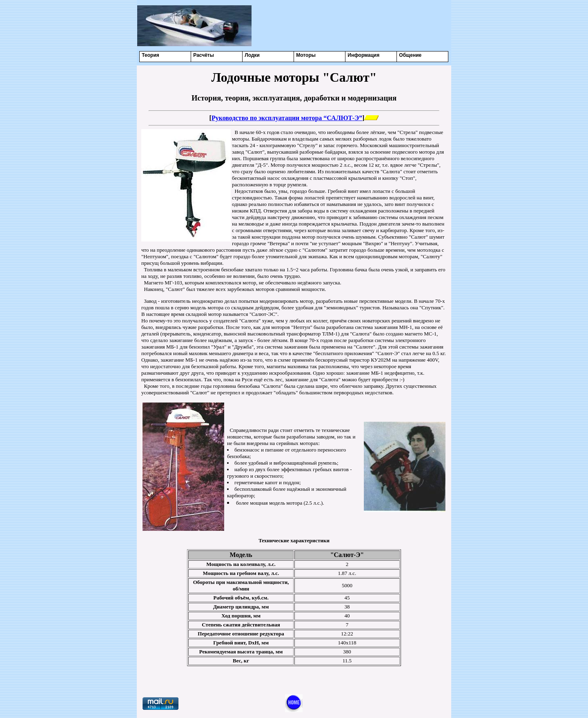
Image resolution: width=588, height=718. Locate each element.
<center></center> (352, 26)
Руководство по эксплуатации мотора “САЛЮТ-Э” (287, 118)
